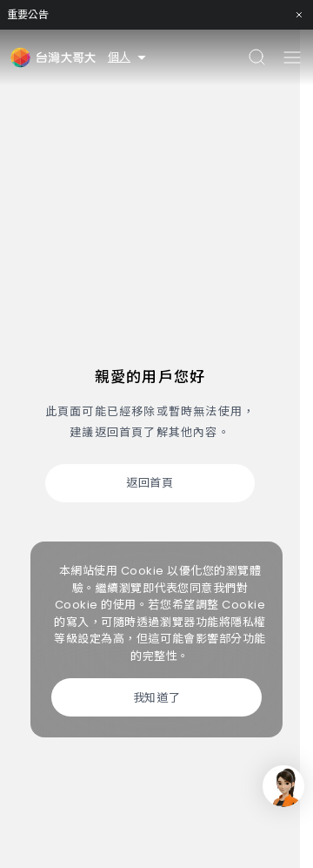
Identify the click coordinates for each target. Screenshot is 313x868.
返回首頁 (150, 483)
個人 (128, 57)
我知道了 (156, 698)
